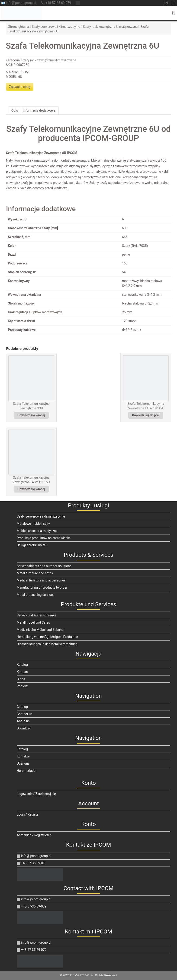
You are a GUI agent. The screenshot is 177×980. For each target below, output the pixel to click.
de (173, 3)
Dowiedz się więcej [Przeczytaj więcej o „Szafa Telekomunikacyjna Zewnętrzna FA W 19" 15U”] (31, 489)
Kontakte (23, 756)
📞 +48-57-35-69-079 (56, 3)
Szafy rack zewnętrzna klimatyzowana (110, 27)
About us (23, 721)
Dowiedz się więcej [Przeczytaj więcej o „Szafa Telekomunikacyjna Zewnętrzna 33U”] (31, 415)
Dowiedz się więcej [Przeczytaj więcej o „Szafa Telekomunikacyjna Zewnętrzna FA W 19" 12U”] (146, 415)
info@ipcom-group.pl (34, 856)
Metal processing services (36, 595)
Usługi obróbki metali (32, 545)
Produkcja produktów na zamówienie (43, 538)
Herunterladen (27, 771)
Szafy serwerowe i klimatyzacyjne (56, 27)
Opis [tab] (15, 110)
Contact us (24, 714)
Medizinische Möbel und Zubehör (41, 630)
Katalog (22, 665)
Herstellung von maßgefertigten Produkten (47, 637)
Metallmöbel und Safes (33, 622)
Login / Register (28, 814)
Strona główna (19, 27)
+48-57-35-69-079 (32, 863)
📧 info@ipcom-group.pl (19, 3)
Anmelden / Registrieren (34, 835)
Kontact (22, 672)
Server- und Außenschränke (36, 615)
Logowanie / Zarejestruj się (36, 794)
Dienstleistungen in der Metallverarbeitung (47, 644)
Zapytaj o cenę (20, 87)
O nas (21, 679)
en (166, 3)
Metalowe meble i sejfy (33, 524)
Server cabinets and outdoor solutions (44, 566)
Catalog (22, 707)
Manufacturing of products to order (42, 587)
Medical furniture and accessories (41, 580)
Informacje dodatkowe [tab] (39, 110)
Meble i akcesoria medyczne (37, 531)
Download (24, 728)
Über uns (23, 763)
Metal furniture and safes (35, 573)
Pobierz (22, 686)
